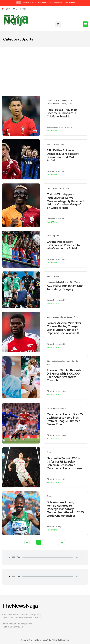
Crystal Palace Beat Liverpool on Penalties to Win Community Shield (63, 245)
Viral (70, 104)
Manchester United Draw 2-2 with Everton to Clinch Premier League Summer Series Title (65, 419)
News (49, 144)
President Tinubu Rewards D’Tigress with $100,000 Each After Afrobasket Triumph (64, 375)
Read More (70, 3)
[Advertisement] (45, 66)
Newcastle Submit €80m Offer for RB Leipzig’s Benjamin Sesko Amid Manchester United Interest (65, 463)
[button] (85, 24)
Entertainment (62, 100)
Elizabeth (51, 171)
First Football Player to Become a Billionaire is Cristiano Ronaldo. (62, 113)
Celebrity (51, 100)
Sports (63, 104)
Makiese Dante (53, 127)
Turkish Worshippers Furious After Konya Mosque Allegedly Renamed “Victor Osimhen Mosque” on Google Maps (65, 201)
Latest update (53, 104)
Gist (72, 100)
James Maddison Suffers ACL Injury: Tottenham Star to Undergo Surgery (65, 286)
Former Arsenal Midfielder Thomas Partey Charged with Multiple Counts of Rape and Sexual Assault (64, 328)
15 (56, 542)
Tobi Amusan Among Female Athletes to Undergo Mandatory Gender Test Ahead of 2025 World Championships (65, 509)
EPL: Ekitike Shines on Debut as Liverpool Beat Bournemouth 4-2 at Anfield (63, 156)
